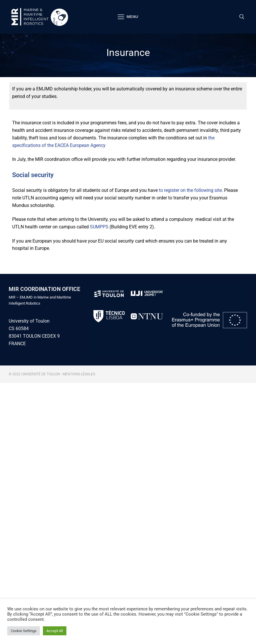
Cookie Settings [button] (24, 631)
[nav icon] (128, 17)
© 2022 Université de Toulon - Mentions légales (52, 374)
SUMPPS (99, 227)
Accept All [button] (55, 631)
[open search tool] (242, 17)
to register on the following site (190, 190)
